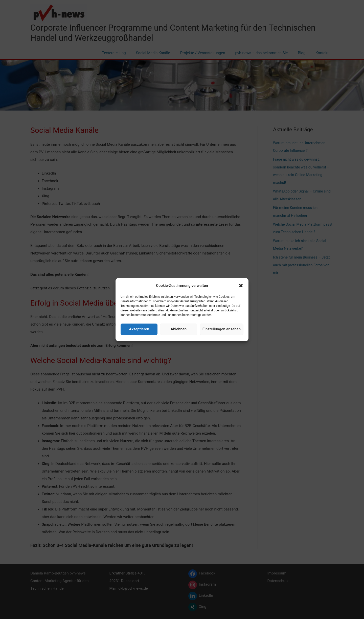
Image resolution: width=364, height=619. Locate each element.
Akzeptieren (139, 329)
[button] (241, 286)
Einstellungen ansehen (222, 329)
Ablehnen (179, 329)
